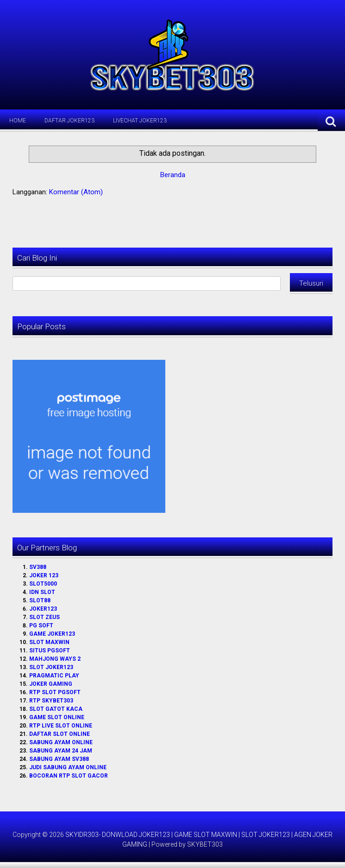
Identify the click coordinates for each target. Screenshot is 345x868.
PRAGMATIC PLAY (54, 676)
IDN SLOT (42, 592)
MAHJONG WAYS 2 (55, 659)
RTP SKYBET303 (51, 701)
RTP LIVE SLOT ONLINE (61, 726)
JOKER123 (43, 609)
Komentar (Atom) (76, 192)
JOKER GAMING (51, 684)
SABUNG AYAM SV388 (59, 759)
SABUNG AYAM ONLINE (61, 742)
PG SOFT (41, 625)
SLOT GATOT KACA (56, 709)
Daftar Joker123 (69, 121)
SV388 (38, 567)
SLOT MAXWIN (49, 642)
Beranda (173, 175)
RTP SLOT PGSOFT (55, 692)
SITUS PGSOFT (50, 651)
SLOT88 (40, 600)
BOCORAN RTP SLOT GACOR (69, 776)
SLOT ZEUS (44, 617)
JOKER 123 (44, 575)
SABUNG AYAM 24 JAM (61, 751)
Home (18, 121)
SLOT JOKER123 (51, 667)
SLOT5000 (43, 584)
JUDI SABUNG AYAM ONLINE (68, 767)
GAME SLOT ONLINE (57, 717)
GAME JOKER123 (52, 634)
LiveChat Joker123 (140, 121)
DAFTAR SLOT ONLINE (60, 734)
